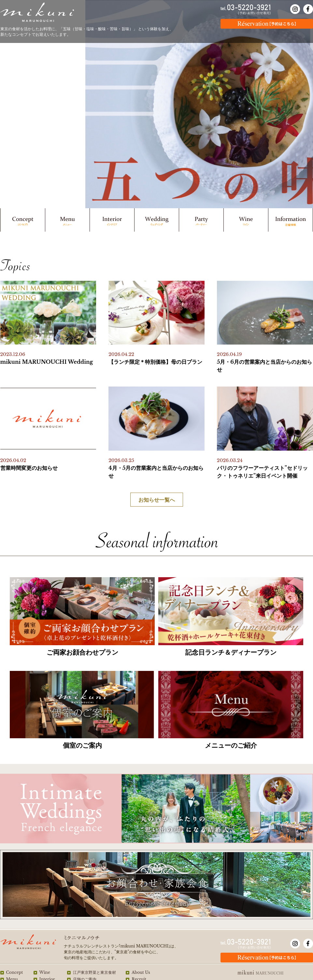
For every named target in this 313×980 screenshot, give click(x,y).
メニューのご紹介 (231, 745)
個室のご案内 (82, 745)
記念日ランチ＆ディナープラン (231, 652)
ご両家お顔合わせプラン (82, 652)
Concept (15, 972)
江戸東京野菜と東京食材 (94, 972)
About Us (141, 972)
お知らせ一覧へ (157, 500)
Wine (45, 972)
